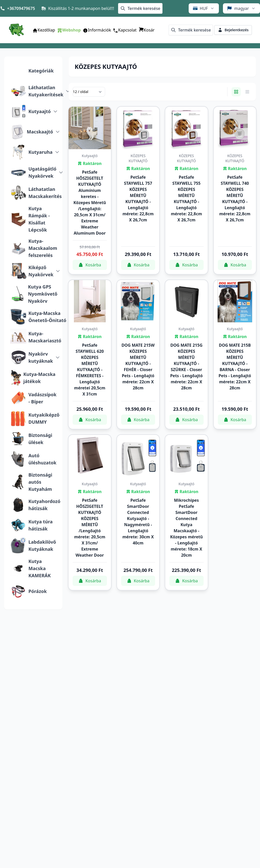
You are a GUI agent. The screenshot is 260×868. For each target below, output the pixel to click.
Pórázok (38, 591)
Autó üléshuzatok (42, 459)
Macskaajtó (40, 132)
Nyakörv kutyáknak (41, 357)
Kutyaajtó (40, 111)
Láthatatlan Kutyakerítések (46, 91)
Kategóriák (41, 71)
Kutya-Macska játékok (39, 378)
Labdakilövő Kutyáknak (42, 545)
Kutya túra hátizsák (40, 525)
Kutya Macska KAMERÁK (40, 568)
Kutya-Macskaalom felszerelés (43, 248)
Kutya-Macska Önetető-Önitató (47, 317)
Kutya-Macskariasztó (45, 337)
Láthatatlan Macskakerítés (45, 193)
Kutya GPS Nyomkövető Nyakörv (43, 294)
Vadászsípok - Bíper (42, 398)
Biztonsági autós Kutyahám (40, 482)
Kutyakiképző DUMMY (44, 418)
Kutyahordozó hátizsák (44, 505)
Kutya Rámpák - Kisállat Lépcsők (39, 219)
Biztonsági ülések (40, 439)
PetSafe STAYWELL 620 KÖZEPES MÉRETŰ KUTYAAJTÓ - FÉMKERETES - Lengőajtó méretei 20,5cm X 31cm (90, 370)
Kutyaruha (40, 152)
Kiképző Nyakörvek (41, 271)
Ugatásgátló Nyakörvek (42, 172)
